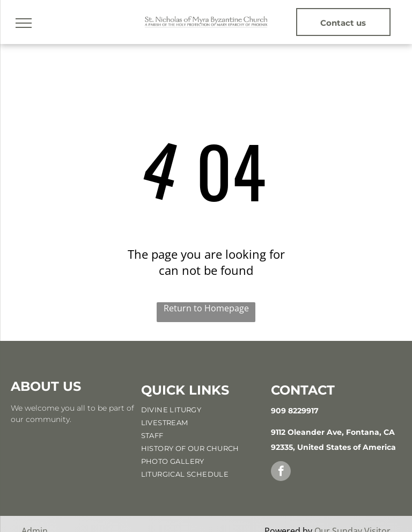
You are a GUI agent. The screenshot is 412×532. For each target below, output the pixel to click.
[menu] (24, 23)
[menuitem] (205, 410)
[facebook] (281, 472)
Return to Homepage (206, 308)
